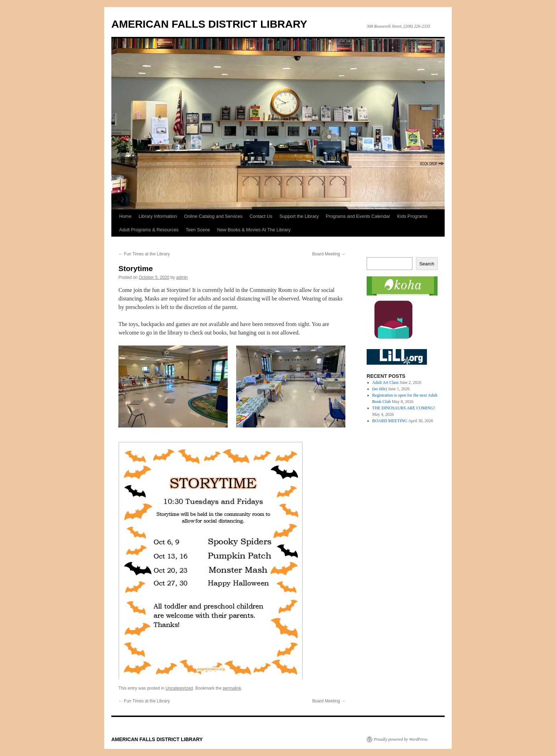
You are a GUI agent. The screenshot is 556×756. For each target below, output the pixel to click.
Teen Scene (198, 230)
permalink (232, 688)
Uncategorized (179, 688)
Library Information (158, 216)
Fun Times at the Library (144, 254)
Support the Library (299, 216)
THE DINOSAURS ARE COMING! (404, 408)
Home (125, 216)
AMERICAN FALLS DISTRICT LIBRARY (209, 24)
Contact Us (261, 216)
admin (182, 277)
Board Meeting (329, 254)
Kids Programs (412, 216)
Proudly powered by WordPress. (401, 739)
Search (427, 264)
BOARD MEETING (390, 421)
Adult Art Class (386, 382)
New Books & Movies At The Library (254, 230)
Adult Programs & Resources (149, 230)
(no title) (380, 389)
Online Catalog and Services (213, 216)
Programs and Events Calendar (358, 216)
